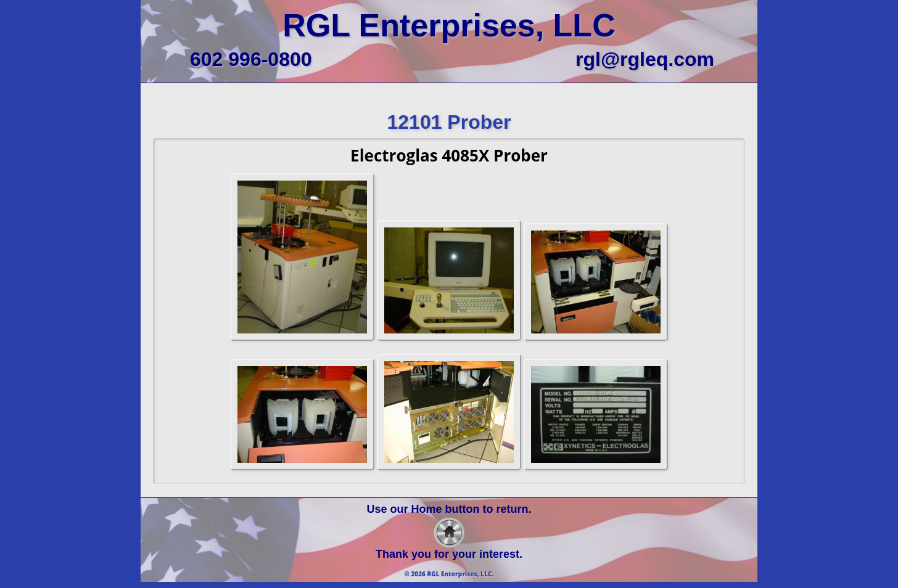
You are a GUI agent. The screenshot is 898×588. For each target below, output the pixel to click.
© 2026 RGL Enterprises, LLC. (449, 574)
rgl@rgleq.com (645, 59)
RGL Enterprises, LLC (449, 25)
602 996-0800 (251, 59)
